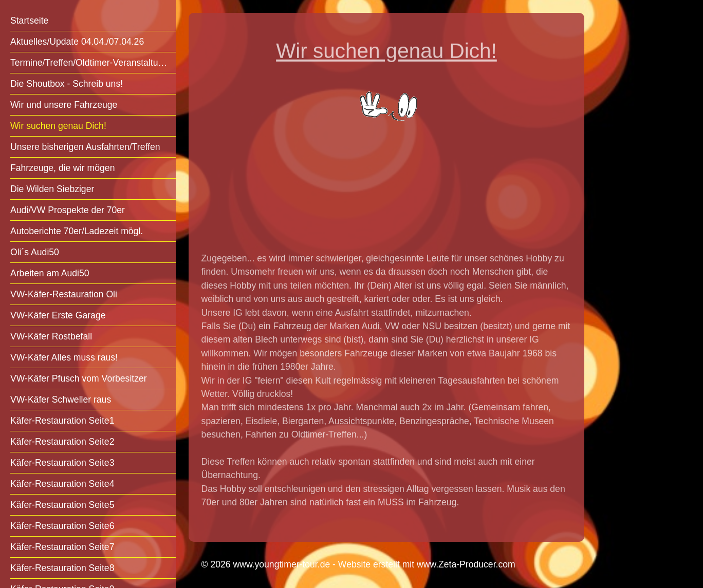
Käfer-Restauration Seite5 (62, 505)
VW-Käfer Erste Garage (58, 315)
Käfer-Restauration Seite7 (62, 547)
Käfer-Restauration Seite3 (62, 463)
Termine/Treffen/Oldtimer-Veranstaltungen (93, 63)
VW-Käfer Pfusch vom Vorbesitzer (79, 378)
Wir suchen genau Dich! (58, 126)
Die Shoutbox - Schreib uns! (67, 84)
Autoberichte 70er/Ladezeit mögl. (77, 231)
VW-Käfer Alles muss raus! (64, 357)
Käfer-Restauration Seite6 (62, 526)
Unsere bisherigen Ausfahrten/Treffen (85, 147)
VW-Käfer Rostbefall (51, 336)
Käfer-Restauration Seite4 (62, 484)
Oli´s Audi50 (35, 252)
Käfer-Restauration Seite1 (62, 421)
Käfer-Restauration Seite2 (62, 442)
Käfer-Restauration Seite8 (62, 568)
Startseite (29, 21)
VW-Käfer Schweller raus (61, 400)
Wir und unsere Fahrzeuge (64, 105)
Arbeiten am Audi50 (50, 273)
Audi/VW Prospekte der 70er (68, 210)
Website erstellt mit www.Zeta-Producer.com (427, 564)
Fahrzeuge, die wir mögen (62, 168)
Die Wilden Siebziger (52, 189)
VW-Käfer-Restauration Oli (64, 294)
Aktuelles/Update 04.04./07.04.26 (77, 42)
